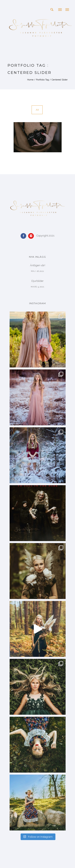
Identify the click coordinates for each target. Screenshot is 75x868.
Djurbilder (37, 281)
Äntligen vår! (38, 265)
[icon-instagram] (32, 236)
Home (30, 80)
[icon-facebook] (24, 236)
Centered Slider (60, 80)
